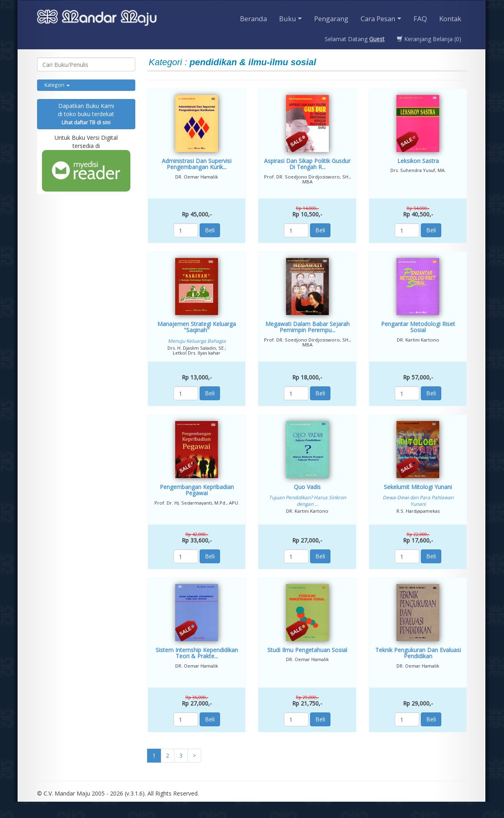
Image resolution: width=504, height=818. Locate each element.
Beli (210, 230)
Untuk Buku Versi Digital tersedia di (86, 163)
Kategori (57, 85)
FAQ (420, 19)
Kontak (450, 19)
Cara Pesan (378, 19)
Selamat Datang (355, 39)
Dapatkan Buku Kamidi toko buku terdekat (86, 114)
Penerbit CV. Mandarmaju (97, 19)
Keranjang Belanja (429, 39)
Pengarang (331, 19)
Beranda (253, 19)
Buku (288, 19)
